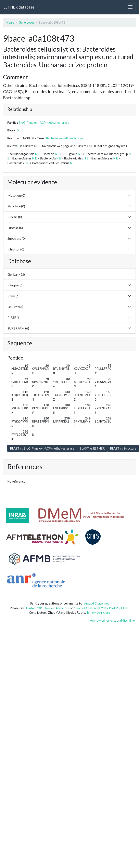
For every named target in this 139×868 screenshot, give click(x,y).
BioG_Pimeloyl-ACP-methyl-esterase (44, 122)
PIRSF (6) (14, 317)
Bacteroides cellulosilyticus (65, 138)
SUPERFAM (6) (18, 328)
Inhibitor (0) (16, 249)
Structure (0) (16, 206)
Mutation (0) (16, 195)
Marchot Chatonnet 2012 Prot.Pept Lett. (101, 608)
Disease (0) (15, 228)
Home (10, 22)
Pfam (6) (14, 296)
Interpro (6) (16, 285)
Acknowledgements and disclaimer (113, 620)
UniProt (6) (15, 307)
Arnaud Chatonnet (97, 603)
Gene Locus (27, 22)
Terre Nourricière (98, 612)
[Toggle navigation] (130, 7)
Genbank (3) (16, 274)
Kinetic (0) (15, 217)
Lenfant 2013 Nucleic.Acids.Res (47, 608)
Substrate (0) (17, 238)
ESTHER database (19, 7)
